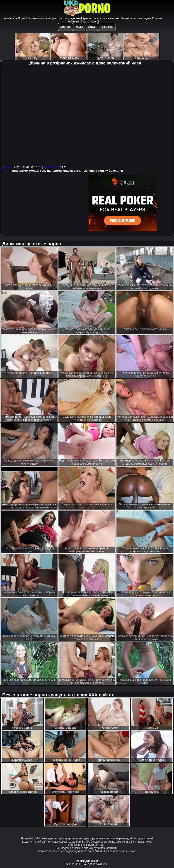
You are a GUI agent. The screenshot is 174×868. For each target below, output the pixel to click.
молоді (34, 171)
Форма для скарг (87, 861)
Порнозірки (107, 27)
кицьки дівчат (73, 171)
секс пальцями (51, 171)
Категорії (65, 27)
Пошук (92, 27)
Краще (79, 27)
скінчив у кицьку (96, 171)
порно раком (19, 171)
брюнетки (116, 171)
